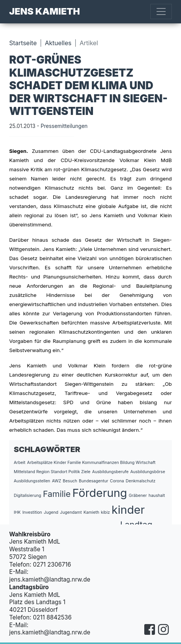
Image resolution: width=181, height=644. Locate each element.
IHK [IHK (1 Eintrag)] (17, 512)
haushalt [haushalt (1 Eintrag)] (157, 496)
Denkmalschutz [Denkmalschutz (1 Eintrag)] (141, 481)
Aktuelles (58, 43)
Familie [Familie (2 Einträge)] (57, 494)
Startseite (23, 43)
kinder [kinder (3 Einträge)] (128, 510)
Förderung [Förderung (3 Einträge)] (100, 493)
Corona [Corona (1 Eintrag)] (117, 481)
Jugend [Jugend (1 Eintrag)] (51, 512)
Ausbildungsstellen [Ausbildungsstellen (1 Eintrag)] (32, 481)
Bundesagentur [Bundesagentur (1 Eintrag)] (94, 481)
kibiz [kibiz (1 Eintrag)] (105, 512)
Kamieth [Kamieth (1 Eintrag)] (91, 512)
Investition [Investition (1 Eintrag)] (32, 512)
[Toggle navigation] (161, 11)
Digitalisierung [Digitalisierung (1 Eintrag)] (28, 496)
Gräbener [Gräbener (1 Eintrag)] (138, 496)
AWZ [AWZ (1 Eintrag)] (57, 481)
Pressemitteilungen (64, 126)
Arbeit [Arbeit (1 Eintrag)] (20, 463)
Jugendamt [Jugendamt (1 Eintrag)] (71, 512)
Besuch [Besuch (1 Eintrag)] (70, 481)
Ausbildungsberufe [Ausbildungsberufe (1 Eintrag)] (110, 472)
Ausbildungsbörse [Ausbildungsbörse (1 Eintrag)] (148, 472)
